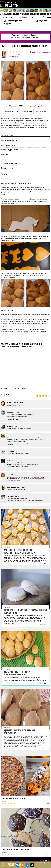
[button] (49, 3)
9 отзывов (14, 57)
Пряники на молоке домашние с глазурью (25, 612)
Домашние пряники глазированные (17, 673)
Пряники (7, 547)
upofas (17, 54)
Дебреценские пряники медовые (19, 732)
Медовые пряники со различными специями (20, 551)
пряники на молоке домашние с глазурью (16, 332)
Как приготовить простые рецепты (9, 4)
